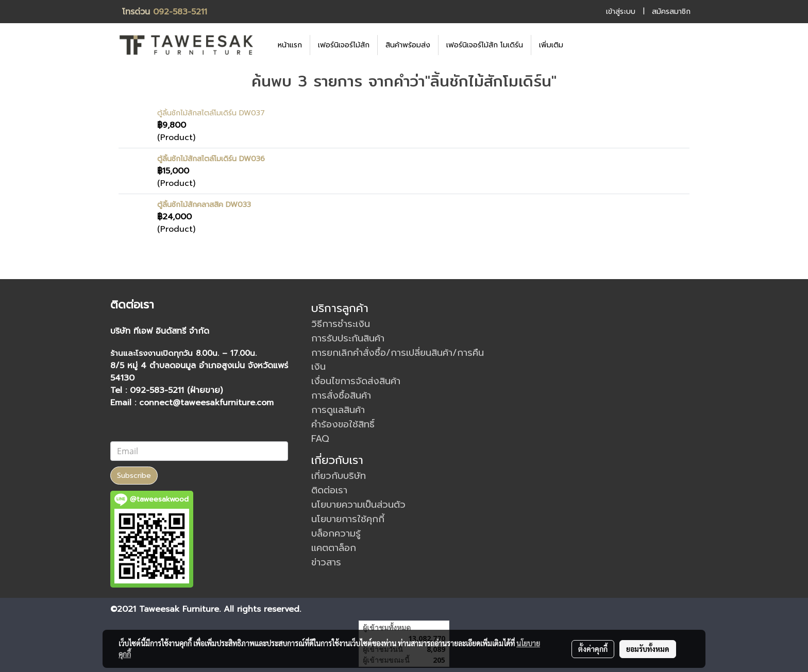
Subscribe (134, 476)
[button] (586, 45)
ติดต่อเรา (329, 490)
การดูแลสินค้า (338, 410)
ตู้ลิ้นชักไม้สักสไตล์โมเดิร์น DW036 (211, 159)
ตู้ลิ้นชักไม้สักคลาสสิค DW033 (204, 205)
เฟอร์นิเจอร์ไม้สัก (344, 45)
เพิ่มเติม (551, 45)
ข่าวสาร (326, 562)
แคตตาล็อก (334, 548)
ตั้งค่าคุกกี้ (593, 649)
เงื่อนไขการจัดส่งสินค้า (356, 381)
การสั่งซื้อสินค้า (341, 395)
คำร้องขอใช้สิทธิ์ (343, 424)
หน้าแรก (290, 45)
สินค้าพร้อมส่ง (408, 45)
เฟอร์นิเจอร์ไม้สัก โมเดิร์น (485, 45)
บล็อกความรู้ (336, 533)
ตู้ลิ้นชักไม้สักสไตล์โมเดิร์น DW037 (211, 113)
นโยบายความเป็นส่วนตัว (358, 505)
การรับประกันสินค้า (348, 338)
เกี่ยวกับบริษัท (339, 476)
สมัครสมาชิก (671, 12)
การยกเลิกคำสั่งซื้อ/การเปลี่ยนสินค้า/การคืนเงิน (398, 360)
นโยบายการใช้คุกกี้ (348, 519)
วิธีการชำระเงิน (341, 324)
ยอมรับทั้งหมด (648, 649)
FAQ (320, 439)
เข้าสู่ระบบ (621, 12)
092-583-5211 (180, 12)
